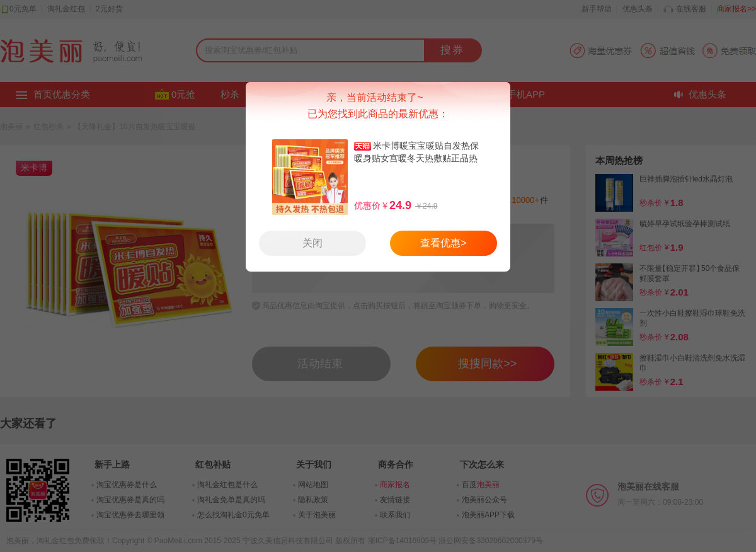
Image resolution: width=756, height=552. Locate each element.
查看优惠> (443, 243)
